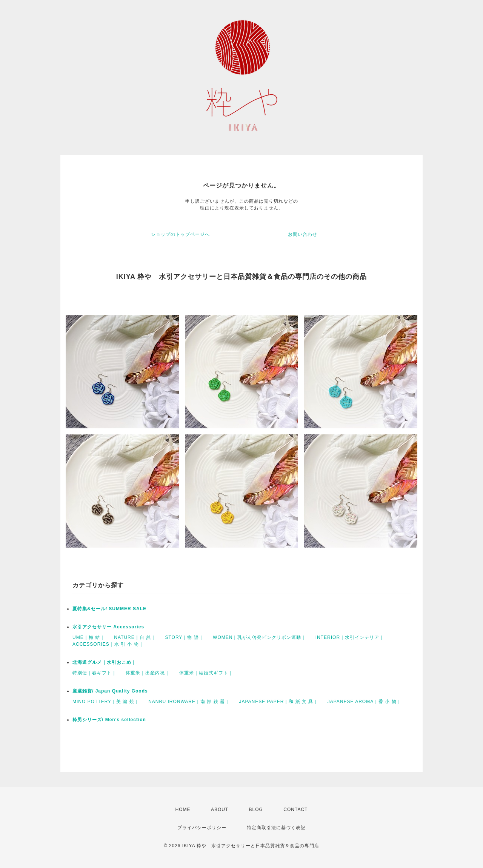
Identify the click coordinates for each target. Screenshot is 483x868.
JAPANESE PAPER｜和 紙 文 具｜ (278, 702)
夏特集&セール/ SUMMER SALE (109, 609)
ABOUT (220, 810)
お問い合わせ (303, 234)
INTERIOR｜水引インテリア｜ (350, 637)
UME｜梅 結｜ (89, 637)
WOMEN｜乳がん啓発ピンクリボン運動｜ (259, 637)
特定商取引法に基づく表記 (276, 828)
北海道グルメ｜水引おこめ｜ (104, 662)
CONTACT (295, 810)
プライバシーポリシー (202, 828)
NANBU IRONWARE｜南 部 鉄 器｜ (189, 702)
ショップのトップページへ (180, 234)
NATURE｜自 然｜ (135, 637)
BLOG (256, 810)
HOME (183, 810)
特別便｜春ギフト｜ (95, 673)
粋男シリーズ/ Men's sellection (109, 720)
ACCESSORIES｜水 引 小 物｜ (108, 644)
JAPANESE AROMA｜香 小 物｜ (365, 702)
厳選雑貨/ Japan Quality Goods (110, 691)
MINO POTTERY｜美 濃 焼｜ (106, 702)
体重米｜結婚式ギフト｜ (206, 673)
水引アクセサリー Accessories (108, 627)
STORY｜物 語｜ (184, 637)
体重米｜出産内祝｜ (148, 673)
